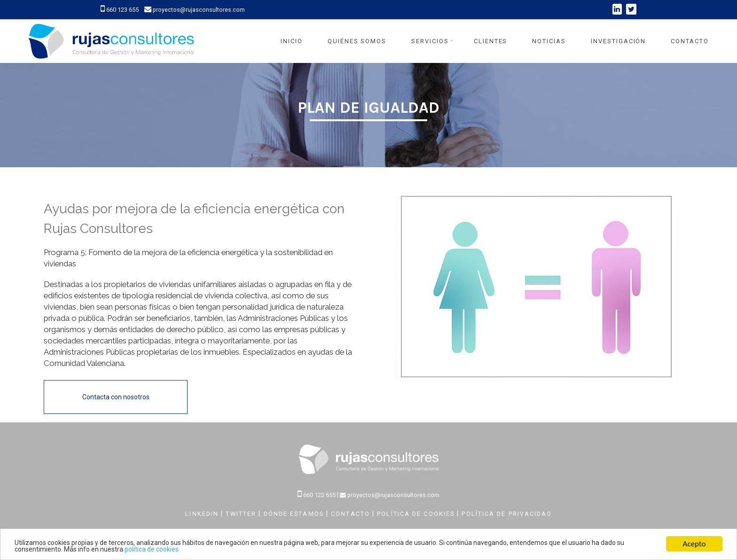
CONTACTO (352, 514)
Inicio (292, 41)
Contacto (690, 41)
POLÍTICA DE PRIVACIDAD (506, 514)
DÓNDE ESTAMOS (295, 514)
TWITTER (242, 514)
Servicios (430, 41)
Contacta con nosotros (116, 397)
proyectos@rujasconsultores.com (195, 10)
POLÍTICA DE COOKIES (417, 514)
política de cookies (152, 550)
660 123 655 (120, 10)
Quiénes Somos (357, 41)
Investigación (618, 41)
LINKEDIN (203, 514)
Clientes (491, 41)
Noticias (549, 41)
